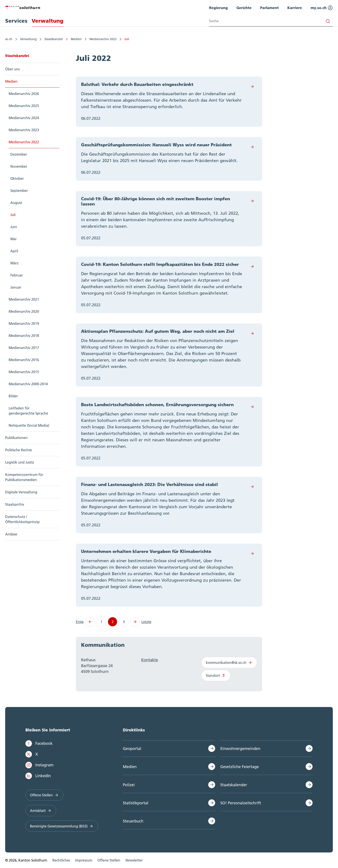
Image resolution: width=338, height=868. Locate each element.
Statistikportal (136, 803)
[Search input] (271, 21)
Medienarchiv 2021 (24, 299)
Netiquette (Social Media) (29, 425)
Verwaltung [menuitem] (48, 21)
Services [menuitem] (16, 21)
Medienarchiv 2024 (24, 118)
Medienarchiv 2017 (24, 348)
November (19, 166)
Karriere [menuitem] (295, 8)
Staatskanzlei (54, 39)
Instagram (39, 765)
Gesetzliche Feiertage (240, 767)
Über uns (12, 69)
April (14, 251)
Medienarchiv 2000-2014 (28, 384)
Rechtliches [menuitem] (61, 860)
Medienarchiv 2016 (24, 360)
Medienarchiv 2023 (24, 130)
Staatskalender (234, 785)
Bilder (13, 396)
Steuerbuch (133, 821)
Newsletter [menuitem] (134, 860)
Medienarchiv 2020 (24, 311)
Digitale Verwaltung (21, 492)
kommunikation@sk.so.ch (229, 663)
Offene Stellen (44, 795)
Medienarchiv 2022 (103, 39)
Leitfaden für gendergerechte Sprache (28, 411)
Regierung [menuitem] (218, 8)
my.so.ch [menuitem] (322, 8)
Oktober (17, 178)
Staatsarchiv (15, 504)
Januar (16, 287)
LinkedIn (38, 776)
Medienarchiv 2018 (24, 336)
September (19, 191)
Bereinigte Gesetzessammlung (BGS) (62, 826)
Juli (127, 39)
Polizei (129, 785)
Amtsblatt (41, 811)
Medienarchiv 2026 (24, 94)
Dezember (19, 154)
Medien (76, 39)
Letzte (146, 622)
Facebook (39, 743)
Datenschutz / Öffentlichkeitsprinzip (22, 519)
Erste (80, 622)
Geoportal (132, 749)
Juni (14, 227)
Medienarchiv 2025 (24, 106)
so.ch (9, 39)
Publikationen (16, 438)
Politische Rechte (19, 450)
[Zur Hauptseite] (23, 7)
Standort (216, 675)
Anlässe (11, 534)
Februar (17, 275)
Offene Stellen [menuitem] (109, 860)
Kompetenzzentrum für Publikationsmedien (24, 477)
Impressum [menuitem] (84, 860)
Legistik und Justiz (20, 462)
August (16, 203)
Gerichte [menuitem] (244, 8)
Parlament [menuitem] (269, 8)
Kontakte (150, 660)
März (14, 263)
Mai (13, 239)
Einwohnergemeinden (240, 749)
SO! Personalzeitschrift (241, 803)
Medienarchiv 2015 (24, 372)
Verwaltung (28, 39)
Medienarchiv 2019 (24, 324)
